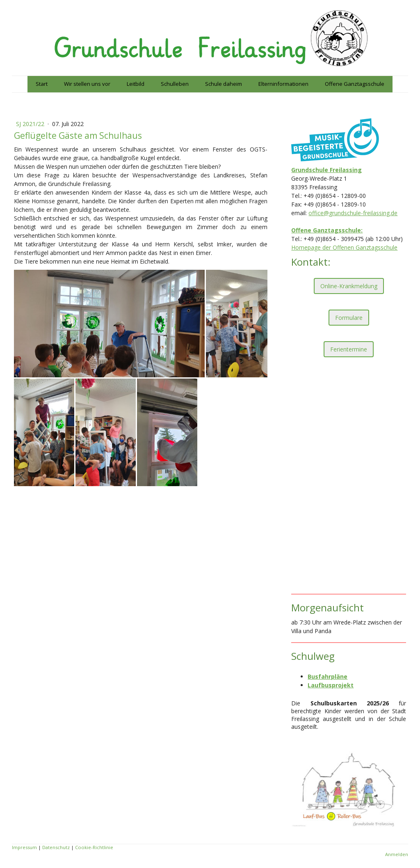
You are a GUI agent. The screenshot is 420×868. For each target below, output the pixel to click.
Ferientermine (349, 349)
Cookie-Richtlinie (94, 847)
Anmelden (397, 854)
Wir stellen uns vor (87, 84)
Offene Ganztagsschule (355, 84)
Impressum (24, 847)
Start (42, 84)
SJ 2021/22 (31, 124)
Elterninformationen (283, 84)
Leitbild (136, 84)
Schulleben (175, 84)
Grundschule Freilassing (326, 170)
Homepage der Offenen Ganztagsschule (344, 247)
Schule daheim (224, 84)
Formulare (349, 318)
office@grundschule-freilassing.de (353, 213)
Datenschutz (56, 847)
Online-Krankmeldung (349, 286)
